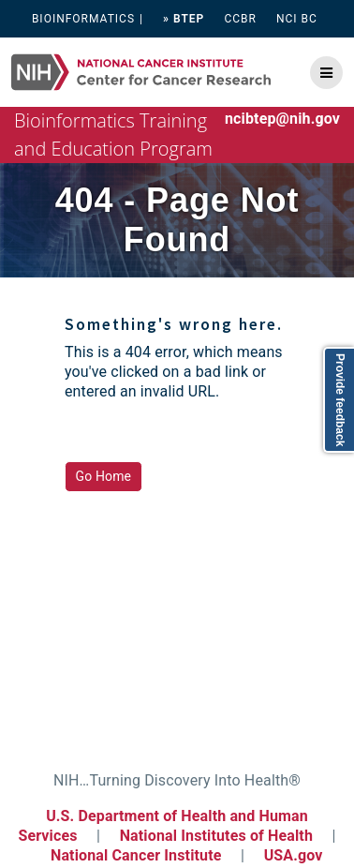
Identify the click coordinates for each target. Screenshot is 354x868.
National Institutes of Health (218, 836)
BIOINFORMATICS (83, 19)
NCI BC (297, 19)
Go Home (104, 476)
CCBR (240, 19)
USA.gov (294, 855)
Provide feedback (340, 400)
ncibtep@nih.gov (282, 119)
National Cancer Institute (136, 855)
